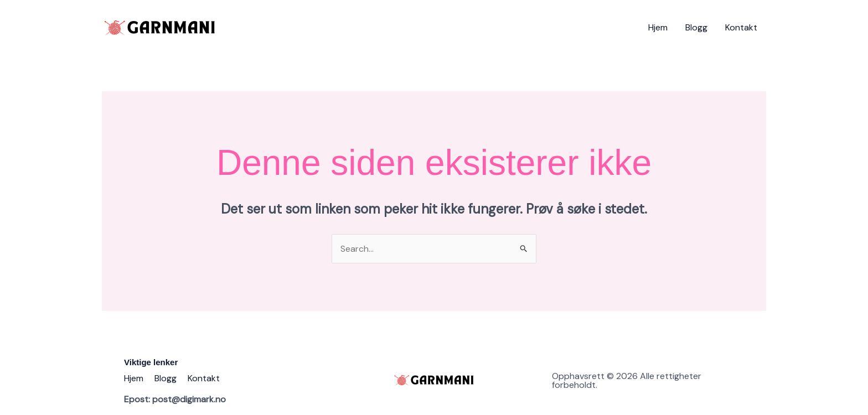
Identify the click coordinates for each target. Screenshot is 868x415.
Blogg (696, 27)
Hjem (658, 27)
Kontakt (741, 27)
